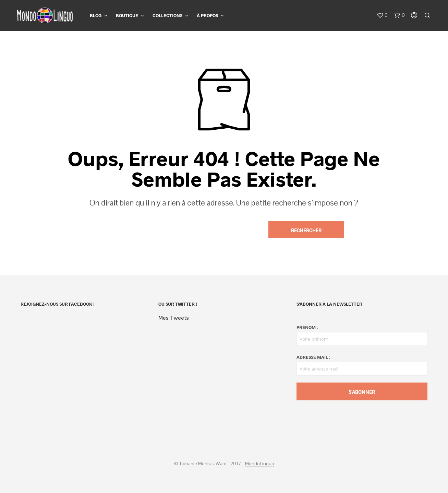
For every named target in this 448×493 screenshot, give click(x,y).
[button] (382, 15)
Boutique (127, 15)
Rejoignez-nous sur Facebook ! (58, 304)
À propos (207, 15)
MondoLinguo (260, 464)
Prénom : (307, 327)
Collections (167, 15)
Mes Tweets (174, 318)
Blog (96, 15)
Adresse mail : (313, 357)
